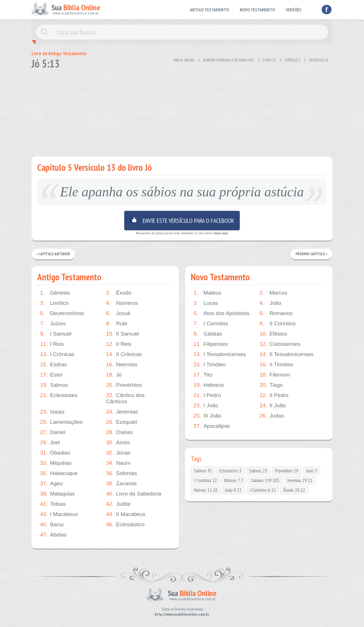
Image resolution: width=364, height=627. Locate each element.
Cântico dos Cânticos (125, 398)
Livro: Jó (269, 60)
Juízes (53, 324)
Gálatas (208, 334)
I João (206, 406)
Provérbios (124, 385)
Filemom (275, 375)
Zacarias (121, 484)
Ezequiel (121, 422)
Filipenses (211, 344)
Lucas (206, 303)
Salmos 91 (203, 471)
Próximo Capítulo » (311, 254)
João (270, 303)
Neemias (122, 365)
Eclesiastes (59, 395)
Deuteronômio (62, 313)
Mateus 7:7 (234, 480)
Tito (203, 375)
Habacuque (59, 473)
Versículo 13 (319, 60)
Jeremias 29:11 (300, 480)
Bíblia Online (184, 60)
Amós (118, 443)
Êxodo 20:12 (294, 490)
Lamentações (61, 422)
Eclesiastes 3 (230, 471)
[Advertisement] (182, 111)
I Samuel (56, 334)
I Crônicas (57, 354)
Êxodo (119, 293)
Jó (114, 375)
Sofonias (122, 473)
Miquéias (56, 463)
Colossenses (280, 344)
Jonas (118, 453)
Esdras (53, 365)
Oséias (119, 432)
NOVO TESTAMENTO (257, 10)
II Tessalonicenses (287, 354)
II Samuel (122, 334)
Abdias (53, 535)
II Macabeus (126, 514)
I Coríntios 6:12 (263, 490)
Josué (118, 313)
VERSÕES (294, 10)
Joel (50, 443)
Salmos (54, 385)
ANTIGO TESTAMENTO (209, 10)
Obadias (55, 453)
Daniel (53, 432)
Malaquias (57, 494)
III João (207, 416)
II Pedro (274, 395)
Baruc (52, 525)
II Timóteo (276, 365)
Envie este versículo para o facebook (182, 221)
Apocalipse (212, 426)
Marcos (273, 293)
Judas (272, 416)
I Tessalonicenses (220, 354)
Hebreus (209, 385)
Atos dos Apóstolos (222, 313)
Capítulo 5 (292, 60)
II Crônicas (124, 354)
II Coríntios (278, 324)
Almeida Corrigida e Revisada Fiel (229, 60)
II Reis (119, 344)
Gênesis (55, 293)
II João (273, 406)
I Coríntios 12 (205, 480)
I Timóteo (210, 365)
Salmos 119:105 (265, 480)
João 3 (312, 471)
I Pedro (207, 395)
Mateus (207, 293)
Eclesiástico (125, 525)
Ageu (51, 484)
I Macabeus (59, 514)
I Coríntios (211, 324)
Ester (51, 375)
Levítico (54, 303)
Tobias (53, 504)
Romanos (276, 313)
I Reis (52, 344)
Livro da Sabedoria (134, 494)
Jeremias (122, 412)
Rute (117, 324)
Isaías (52, 412)
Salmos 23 (258, 471)
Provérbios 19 (287, 471)
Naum (118, 463)
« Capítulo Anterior (53, 254)
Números (122, 303)
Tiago (271, 385)
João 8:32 (233, 490)
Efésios (273, 334)
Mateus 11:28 (206, 490)
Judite (118, 504)
